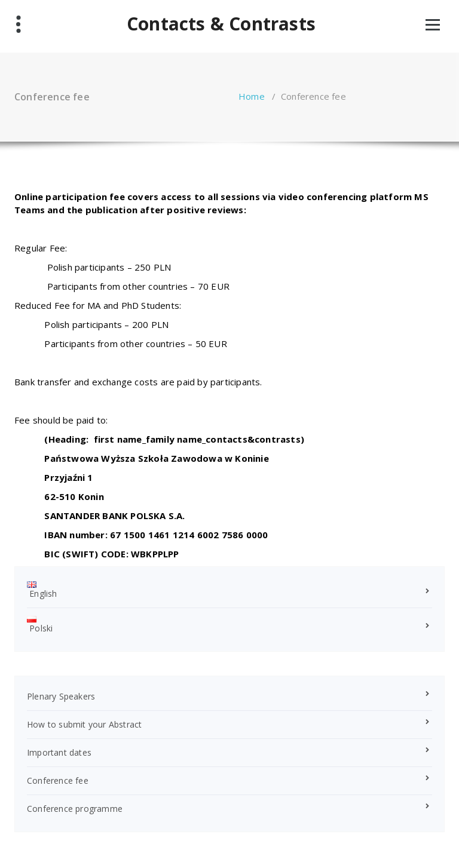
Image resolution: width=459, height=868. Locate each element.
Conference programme (75, 809)
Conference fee (58, 780)
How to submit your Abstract (84, 724)
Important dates (59, 752)
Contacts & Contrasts (221, 24)
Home (252, 96)
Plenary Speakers (61, 696)
